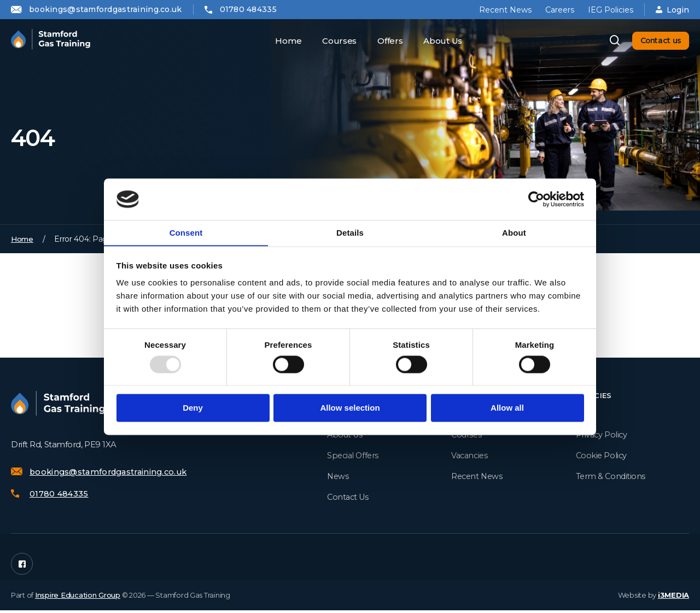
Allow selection (350, 408)
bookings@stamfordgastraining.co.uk (106, 9)
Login (672, 10)
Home (283, 41)
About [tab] (514, 233)
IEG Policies (611, 10)
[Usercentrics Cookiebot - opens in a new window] (536, 199)
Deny (193, 408)
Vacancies (471, 457)
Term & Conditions (611, 478)
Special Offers (354, 457)
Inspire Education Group (78, 598)
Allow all (507, 408)
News (338, 478)
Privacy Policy (602, 436)
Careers (560, 10)
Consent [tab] (186, 233)
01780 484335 (248, 9)
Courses (334, 41)
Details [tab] (350, 233)
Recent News (505, 10)
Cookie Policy (602, 457)
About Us (438, 41)
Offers (385, 41)
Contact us (656, 41)
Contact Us (349, 498)
